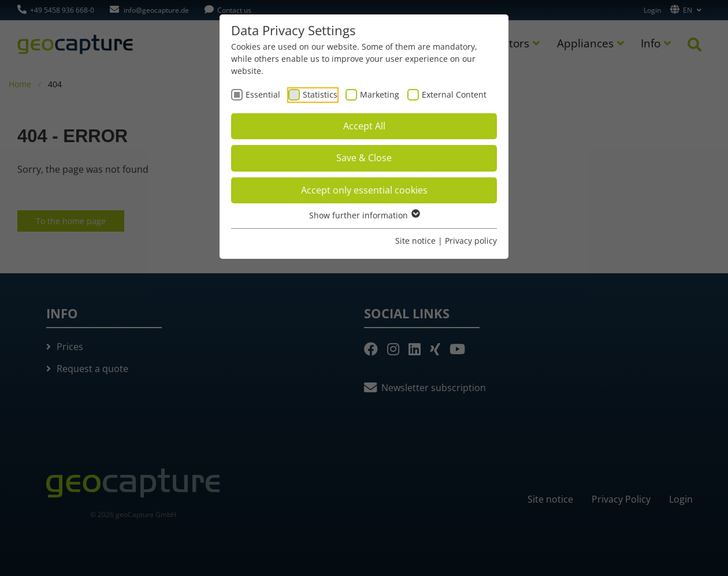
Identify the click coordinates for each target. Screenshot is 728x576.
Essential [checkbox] (263, 94)
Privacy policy (471, 241)
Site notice (415, 241)
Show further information (364, 215)
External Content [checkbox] (454, 94)
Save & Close (364, 158)
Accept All (364, 126)
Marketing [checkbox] (380, 94)
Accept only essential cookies (364, 190)
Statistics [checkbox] (320, 94)
